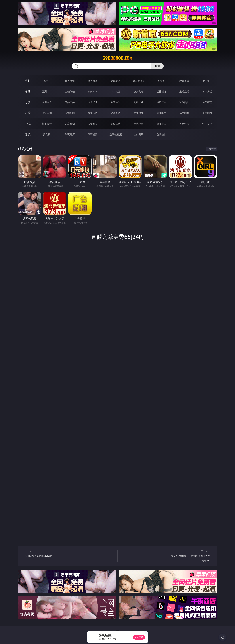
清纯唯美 (161, 113)
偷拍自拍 (70, 102)
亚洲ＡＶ (47, 91)
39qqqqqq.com (118, 58)
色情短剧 (161, 134)
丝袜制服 (161, 91)
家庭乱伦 (70, 124)
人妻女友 (93, 124)
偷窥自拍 (47, 113)
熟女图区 (184, 113)
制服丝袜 (138, 102)
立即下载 (139, 637)
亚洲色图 (70, 113)
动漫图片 (116, 113)
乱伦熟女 (184, 102)
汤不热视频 (116, 134)
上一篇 (45, 554)
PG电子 (47, 81)
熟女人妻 (138, 91)
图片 (27, 113)
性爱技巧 (207, 124)
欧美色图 (93, 113)
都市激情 (47, 124)
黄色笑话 (184, 124)
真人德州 (70, 81)
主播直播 (184, 91)
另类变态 (207, 102)
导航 (27, 134)
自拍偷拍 (70, 91)
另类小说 (161, 124)
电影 (27, 102)
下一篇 (190, 556)
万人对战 (93, 81)
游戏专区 (116, 81)
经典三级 (161, 102)
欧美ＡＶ (93, 91)
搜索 (157, 66)
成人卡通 (93, 102)
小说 (27, 124)
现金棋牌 (184, 81)
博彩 (27, 81)
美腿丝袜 (138, 113)
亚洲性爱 (47, 102)
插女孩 (47, 134)
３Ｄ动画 (116, 91)
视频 (27, 91)
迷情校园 (138, 124)
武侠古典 (116, 124)
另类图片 (207, 113)
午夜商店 (70, 134)
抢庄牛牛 (207, 81)
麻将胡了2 (139, 81)
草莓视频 (93, 134)
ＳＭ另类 (207, 91)
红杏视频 (138, 134)
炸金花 (161, 81)
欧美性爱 (116, 102)
